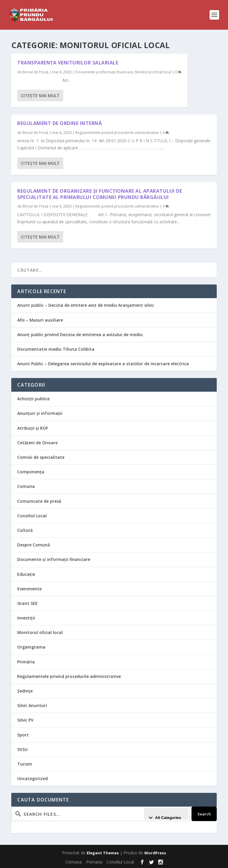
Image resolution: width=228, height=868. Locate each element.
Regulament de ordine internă (60, 123)
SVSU (22, 749)
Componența (31, 472)
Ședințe (25, 691)
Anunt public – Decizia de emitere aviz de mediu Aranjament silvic (86, 305)
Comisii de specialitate (41, 457)
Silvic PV (25, 720)
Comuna (26, 486)
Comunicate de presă (39, 501)
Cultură (25, 530)
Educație (26, 574)
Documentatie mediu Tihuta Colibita (56, 349)
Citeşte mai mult (40, 95)
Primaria (94, 862)
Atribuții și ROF (33, 428)
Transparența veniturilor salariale (68, 63)
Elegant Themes (103, 853)
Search (204, 814)
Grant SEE (27, 603)
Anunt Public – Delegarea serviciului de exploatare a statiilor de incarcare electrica (103, 364)
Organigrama (31, 647)
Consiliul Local (32, 516)
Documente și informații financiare (104, 72)
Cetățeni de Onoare (37, 443)
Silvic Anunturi (32, 705)
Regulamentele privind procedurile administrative (117, 133)
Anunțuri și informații (40, 413)
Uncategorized (33, 778)
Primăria (26, 662)
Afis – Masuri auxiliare (40, 320)
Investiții (26, 618)
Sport (23, 735)
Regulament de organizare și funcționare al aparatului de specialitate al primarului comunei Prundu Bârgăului (100, 194)
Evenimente (29, 589)
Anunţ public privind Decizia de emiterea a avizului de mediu (80, 335)
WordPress (155, 853)
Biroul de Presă (35, 72)
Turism (25, 764)
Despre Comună (34, 545)
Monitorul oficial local (153, 72)
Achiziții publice (33, 399)
